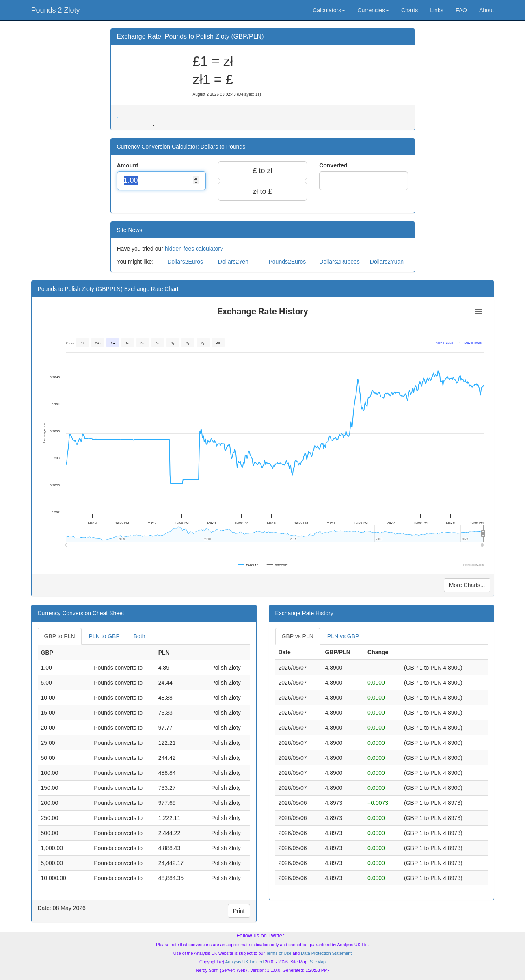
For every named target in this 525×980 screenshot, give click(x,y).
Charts (409, 10)
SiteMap (318, 962)
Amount (129, 165)
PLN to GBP (104, 636)
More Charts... (467, 585)
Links (437, 10)
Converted (334, 165)
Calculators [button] (329, 10)
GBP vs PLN (298, 636)
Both (139, 636)
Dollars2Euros (185, 262)
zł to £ (262, 191)
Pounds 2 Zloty (56, 10)
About (487, 10)
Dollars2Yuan (387, 262)
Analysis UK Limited (244, 962)
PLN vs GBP (343, 636)
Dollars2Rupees (339, 262)
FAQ (461, 10)
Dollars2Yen (233, 262)
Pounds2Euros (287, 262)
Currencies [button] (373, 10)
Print (239, 911)
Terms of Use (279, 953)
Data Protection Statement (326, 953)
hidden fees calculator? (194, 249)
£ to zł (262, 171)
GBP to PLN (60, 636)
